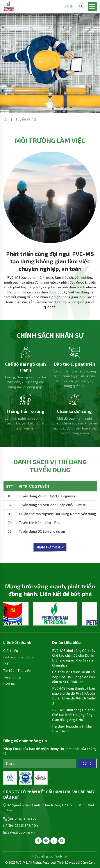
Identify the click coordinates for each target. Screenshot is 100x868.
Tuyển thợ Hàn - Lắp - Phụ (40, 522)
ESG (6, 664)
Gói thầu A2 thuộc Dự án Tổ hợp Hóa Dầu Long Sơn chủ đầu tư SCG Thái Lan (73, 677)
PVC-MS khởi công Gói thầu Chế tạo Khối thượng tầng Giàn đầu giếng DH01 (74, 715)
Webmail (62, 856)
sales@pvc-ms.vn (21, 832)
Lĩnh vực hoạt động (18, 657)
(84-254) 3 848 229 (23, 819)
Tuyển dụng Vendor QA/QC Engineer (47, 496)
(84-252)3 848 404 (23, 825)
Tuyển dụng (12, 677)
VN (67, 6)
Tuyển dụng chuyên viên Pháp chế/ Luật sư (53, 505)
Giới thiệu (11, 650)
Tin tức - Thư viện (17, 670)
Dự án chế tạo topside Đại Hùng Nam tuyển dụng (57, 514)
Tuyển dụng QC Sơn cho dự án (42, 531)
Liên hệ (9, 684)
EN (71, 6)
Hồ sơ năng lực (43, 856)
